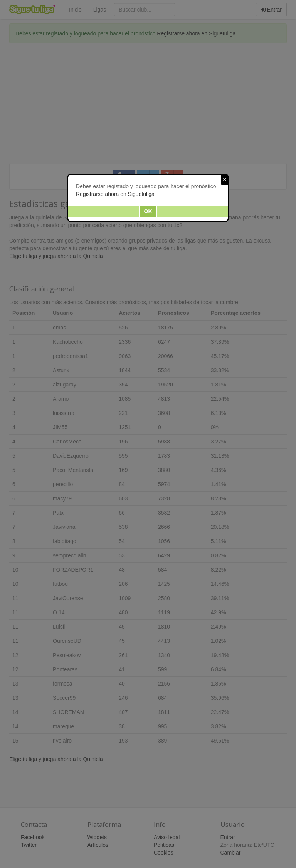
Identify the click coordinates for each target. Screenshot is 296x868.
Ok (148, 211)
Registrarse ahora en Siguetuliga (115, 194)
